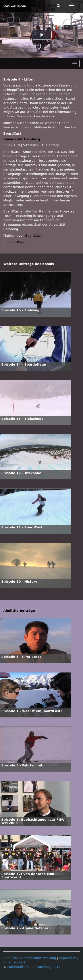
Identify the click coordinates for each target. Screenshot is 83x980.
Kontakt (19, 962)
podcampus (15, 6)
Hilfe (7, 962)
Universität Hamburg (22, 139)
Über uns (11, 958)
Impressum (68, 958)
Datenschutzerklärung (39, 958)
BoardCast (17, 242)
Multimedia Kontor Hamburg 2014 (34, 967)
